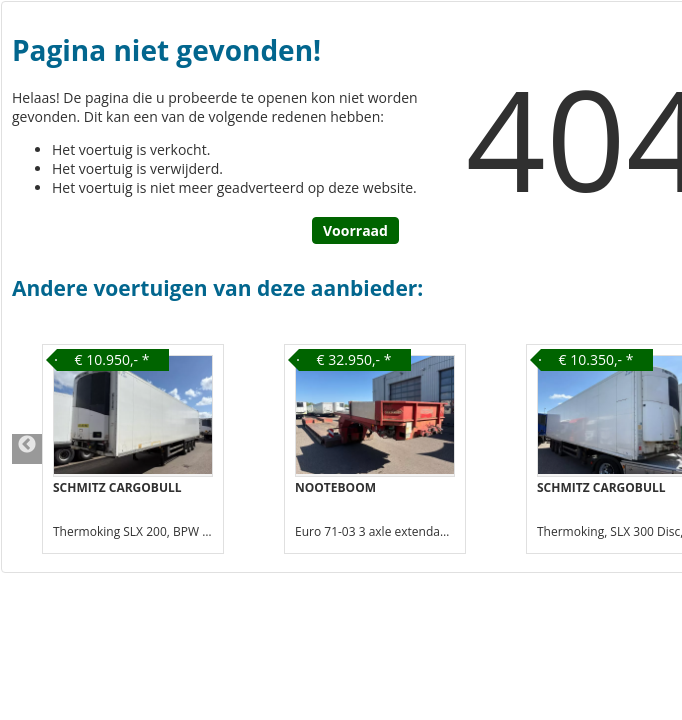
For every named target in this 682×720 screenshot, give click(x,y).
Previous (27, 449)
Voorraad (355, 230)
